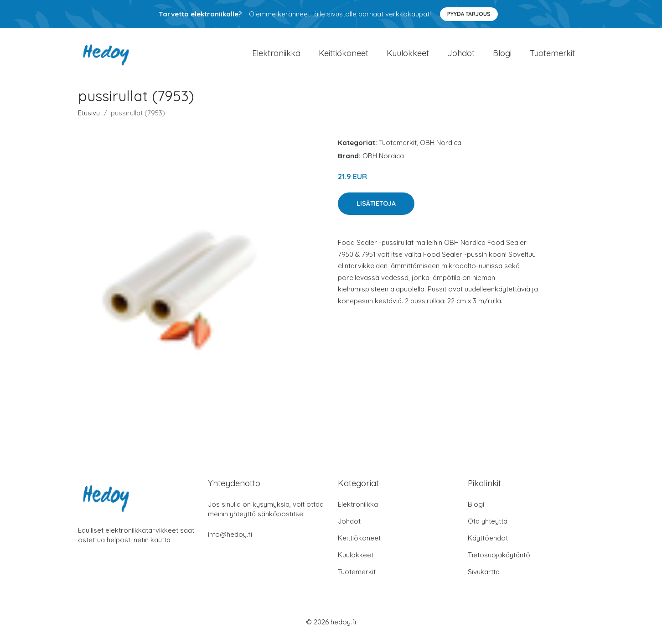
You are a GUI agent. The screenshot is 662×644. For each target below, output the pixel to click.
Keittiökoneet (344, 56)
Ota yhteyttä (488, 527)
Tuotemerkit (552, 56)
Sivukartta (484, 578)
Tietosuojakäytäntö (499, 561)
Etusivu (89, 119)
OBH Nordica (441, 149)
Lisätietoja (376, 210)
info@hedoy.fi (230, 541)
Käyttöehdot (488, 544)
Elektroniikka (276, 56)
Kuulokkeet (408, 56)
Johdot (461, 56)
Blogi (502, 56)
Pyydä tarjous (469, 14)
